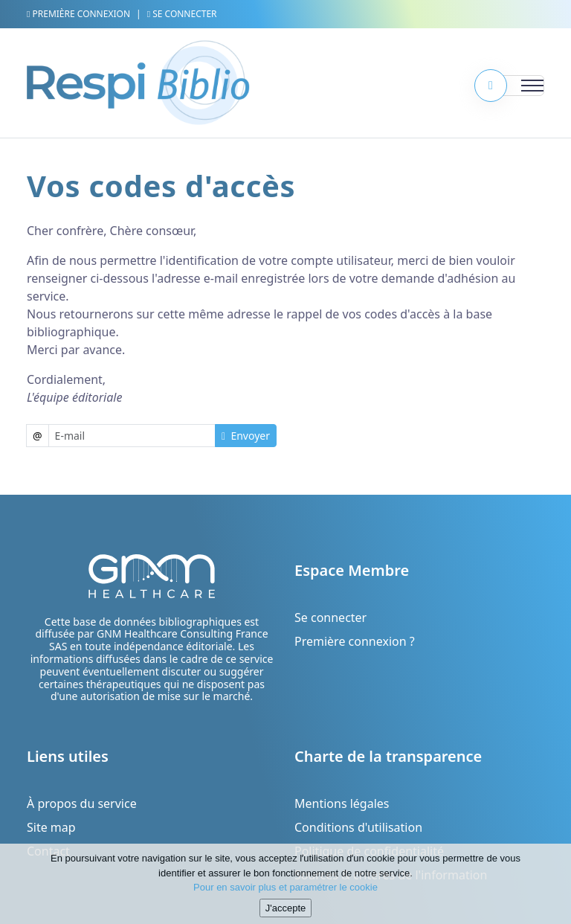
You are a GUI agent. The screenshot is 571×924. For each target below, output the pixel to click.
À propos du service (82, 803)
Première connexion (78, 14)
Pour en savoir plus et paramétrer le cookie (285, 893)
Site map (51, 827)
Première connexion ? (355, 641)
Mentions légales (342, 803)
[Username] (132, 436)
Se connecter (182, 14)
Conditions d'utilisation (358, 827)
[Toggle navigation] (514, 86)
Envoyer (246, 436)
